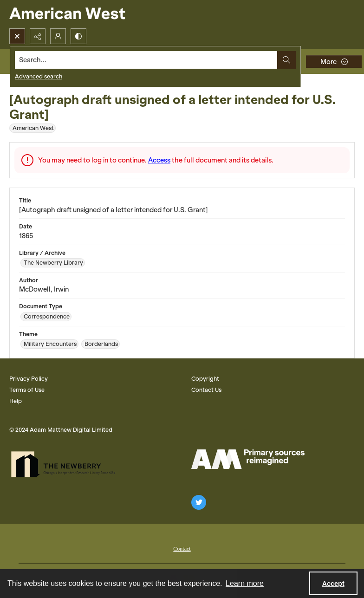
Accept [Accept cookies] (333, 584)
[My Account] (58, 36)
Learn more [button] (245, 583)
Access (159, 160)
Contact (182, 549)
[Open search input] (17, 36)
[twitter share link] (199, 502)
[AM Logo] (248, 459)
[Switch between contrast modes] (78, 36)
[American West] (83, 14)
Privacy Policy (29, 379)
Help (16, 401)
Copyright (205, 379)
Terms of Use (27, 390)
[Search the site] (146, 60)
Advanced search (39, 76)
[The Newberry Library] (66, 464)
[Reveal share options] (38, 36)
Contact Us (206, 390)
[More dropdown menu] (334, 62)
